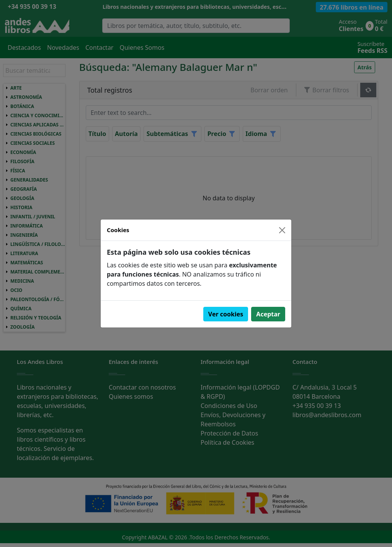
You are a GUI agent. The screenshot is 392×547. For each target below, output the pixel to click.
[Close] (282, 230)
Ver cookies (226, 314)
